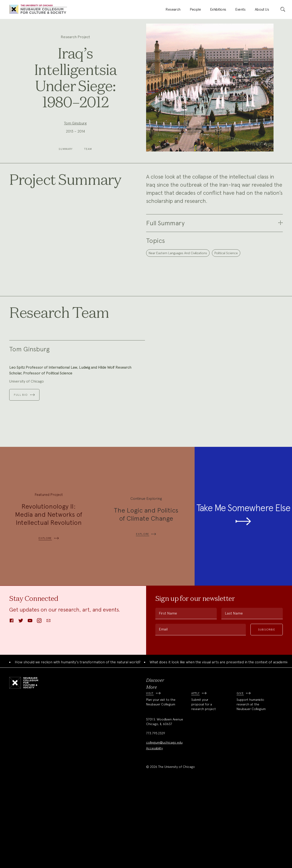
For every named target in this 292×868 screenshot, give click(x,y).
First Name (168, 694)
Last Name (234, 694)
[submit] (283, 9)
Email (163, 710)
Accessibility (154, 829)
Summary (66, 149)
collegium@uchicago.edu (164, 823)
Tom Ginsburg (75, 123)
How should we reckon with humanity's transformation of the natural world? (78, 743)
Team (88, 149)
